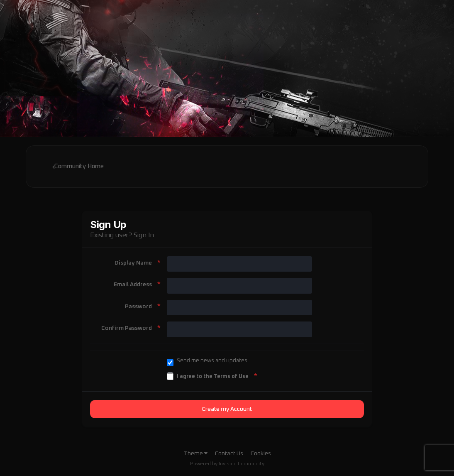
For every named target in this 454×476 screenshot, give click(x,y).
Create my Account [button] (227, 409)
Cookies (261, 454)
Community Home (78, 167)
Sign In (144, 235)
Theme (195, 454)
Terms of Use (231, 377)
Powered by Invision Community (227, 464)
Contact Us (229, 454)
